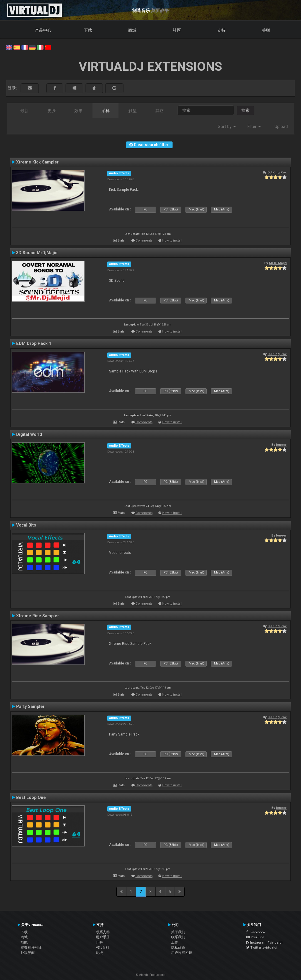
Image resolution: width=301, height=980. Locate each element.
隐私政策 (178, 947)
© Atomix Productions (151, 975)
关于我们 (178, 932)
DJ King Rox (277, 172)
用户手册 (103, 937)
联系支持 (103, 932)
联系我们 (178, 937)
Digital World (29, 434)
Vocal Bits (26, 525)
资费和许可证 (31, 947)
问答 (99, 942)
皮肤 (51, 111)
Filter (254, 126)
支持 (221, 30)
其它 (160, 111)
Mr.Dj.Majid (278, 263)
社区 (177, 30)
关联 (266, 30)
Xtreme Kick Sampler (37, 162)
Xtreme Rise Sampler (38, 616)
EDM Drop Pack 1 (34, 343)
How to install (172, 241)
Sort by (227, 126)
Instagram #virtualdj (264, 942)
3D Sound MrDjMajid (37, 253)
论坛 (99, 953)
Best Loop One (31, 797)
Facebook (256, 932)
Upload (281, 126)
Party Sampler (30, 706)
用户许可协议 (182, 953)
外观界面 (28, 953)
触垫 (133, 111)
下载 (88, 30)
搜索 (245, 110)
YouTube (255, 937)
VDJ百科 (103, 947)
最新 (24, 111)
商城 (132, 30)
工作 (175, 942)
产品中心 (43, 30)
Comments (144, 241)
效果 (78, 111)
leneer (281, 445)
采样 (106, 111)
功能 (24, 942)
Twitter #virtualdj (262, 947)
